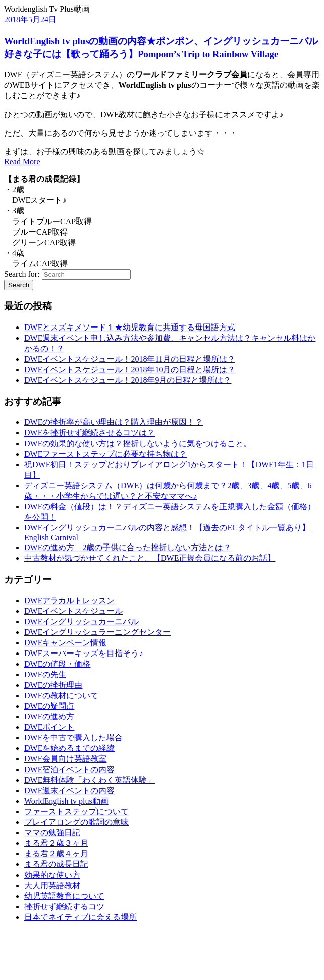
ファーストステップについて (76, 811)
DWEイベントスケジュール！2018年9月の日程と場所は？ (128, 380)
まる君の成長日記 (56, 864)
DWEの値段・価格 (57, 664)
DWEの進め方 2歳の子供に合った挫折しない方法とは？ (128, 547)
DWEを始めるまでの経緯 (69, 748)
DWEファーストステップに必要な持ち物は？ (105, 454)
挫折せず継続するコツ (64, 906)
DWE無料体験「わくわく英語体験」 (89, 780)
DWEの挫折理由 (53, 685)
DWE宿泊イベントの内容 (69, 769)
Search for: (22, 274)
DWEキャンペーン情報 (65, 643)
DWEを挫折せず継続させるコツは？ (89, 433)
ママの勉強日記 (52, 833)
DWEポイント (49, 727)
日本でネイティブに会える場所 (80, 917)
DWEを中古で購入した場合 (73, 738)
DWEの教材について (61, 695)
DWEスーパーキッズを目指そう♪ (83, 653)
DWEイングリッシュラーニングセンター (97, 632)
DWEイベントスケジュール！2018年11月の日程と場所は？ (130, 359)
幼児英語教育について (64, 896)
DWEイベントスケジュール (73, 611)
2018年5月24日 (30, 19)
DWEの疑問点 (49, 706)
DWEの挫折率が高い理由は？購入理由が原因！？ (114, 422)
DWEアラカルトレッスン (69, 601)
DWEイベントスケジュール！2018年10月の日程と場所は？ (130, 369)
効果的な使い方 (52, 875)
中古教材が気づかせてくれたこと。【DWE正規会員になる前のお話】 (150, 558)
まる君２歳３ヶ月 (56, 843)
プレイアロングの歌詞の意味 (76, 822)
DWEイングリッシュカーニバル (81, 622)
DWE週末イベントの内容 (69, 790)
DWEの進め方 (49, 717)
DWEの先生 (45, 674)
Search (19, 285)
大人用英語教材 (52, 885)
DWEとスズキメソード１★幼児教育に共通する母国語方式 (130, 327)
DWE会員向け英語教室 (65, 759)
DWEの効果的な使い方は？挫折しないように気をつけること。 (138, 443)
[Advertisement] (54, 953)
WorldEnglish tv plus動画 (66, 801)
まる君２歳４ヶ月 (56, 854)
